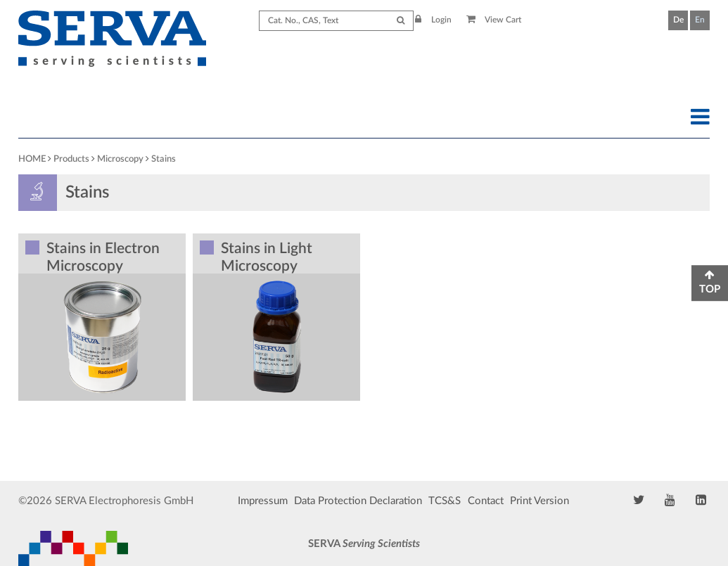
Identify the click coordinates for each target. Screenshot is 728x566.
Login (433, 20)
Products (71, 159)
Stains (164, 159)
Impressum (263, 501)
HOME (32, 159)
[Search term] (336, 21)
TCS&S (445, 501)
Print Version (539, 501)
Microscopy (120, 159)
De (678, 20)
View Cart (494, 20)
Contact (486, 501)
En (700, 20)
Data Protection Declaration (358, 501)
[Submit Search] (401, 21)
